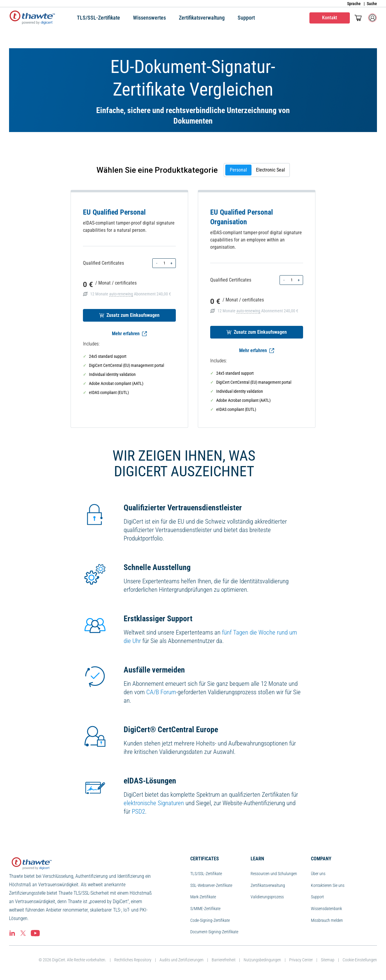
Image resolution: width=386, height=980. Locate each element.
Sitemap (328, 960)
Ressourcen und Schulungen (274, 874)
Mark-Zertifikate (203, 897)
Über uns (318, 874)
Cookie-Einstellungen (360, 960)
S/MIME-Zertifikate (205, 909)
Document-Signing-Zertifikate (214, 932)
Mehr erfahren (129, 334)
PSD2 (138, 811)
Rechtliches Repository (133, 960)
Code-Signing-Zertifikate (210, 920)
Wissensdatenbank (326, 909)
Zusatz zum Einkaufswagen (129, 315)
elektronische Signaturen (154, 803)
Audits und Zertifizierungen (182, 960)
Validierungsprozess (267, 897)
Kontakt (330, 18)
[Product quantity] (164, 263)
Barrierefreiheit (224, 960)
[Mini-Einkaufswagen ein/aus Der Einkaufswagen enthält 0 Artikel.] (358, 18)
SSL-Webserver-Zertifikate (211, 885)
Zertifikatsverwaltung (268, 885)
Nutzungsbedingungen (262, 960)
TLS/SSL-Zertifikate (206, 874)
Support (317, 897)
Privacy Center (301, 960)
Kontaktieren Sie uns (328, 885)
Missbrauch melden (327, 920)
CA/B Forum (161, 692)
